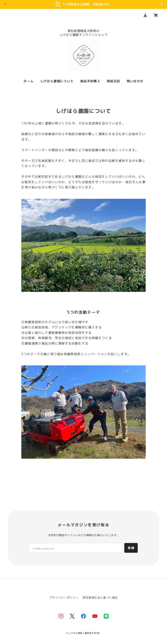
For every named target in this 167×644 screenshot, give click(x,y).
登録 (131, 548)
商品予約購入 (90, 81)
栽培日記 (114, 81)
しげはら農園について (57, 81)
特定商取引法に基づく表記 (100, 598)
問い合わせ (135, 81)
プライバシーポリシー (64, 598)
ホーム (28, 81)
